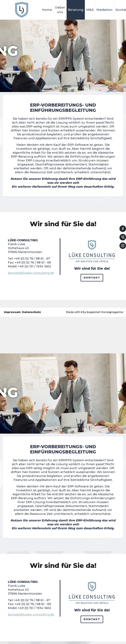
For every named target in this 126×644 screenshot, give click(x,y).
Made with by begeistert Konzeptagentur (95, 312)
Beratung (76, 10)
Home (47, 10)
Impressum (12, 312)
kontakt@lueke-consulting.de (31, 273)
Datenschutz (31, 312)
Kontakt (92, 278)
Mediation (105, 10)
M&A (90, 10)
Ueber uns (60, 10)
